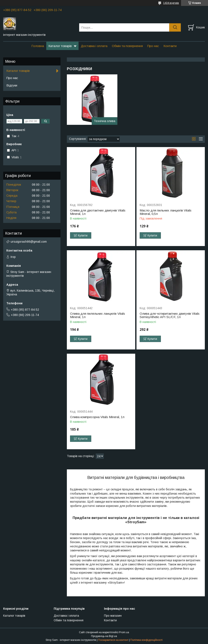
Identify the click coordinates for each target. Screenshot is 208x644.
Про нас (153, 46)
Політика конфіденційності (146, 640)
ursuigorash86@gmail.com (29, 242)
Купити (83, 235)
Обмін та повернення (127, 46)
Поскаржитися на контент (113, 640)
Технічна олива (105, 121)
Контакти (170, 46)
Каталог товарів (60, 46)
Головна (38, 46)
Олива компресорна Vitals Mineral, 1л (97, 417)
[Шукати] (175, 27)
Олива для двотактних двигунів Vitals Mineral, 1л (98, 212)
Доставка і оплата (94, 46)
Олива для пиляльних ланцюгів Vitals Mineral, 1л (98, 315)
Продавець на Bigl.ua (104, 636)
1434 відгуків (171, 3)
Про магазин (113, 616)
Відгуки (12, 85)
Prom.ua (124, 632)
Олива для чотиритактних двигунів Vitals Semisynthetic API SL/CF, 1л (170, 315)
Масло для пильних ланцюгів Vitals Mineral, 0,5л (166, 212)
